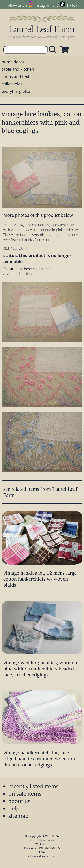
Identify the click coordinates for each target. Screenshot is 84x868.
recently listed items (34, 786)
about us (19, 801)
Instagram (43, 5)
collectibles (12, 84)
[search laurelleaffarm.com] (54, 50)
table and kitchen (18, 69)
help (14, 808)
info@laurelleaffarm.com (42, 856)
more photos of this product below (38, 215)
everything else (16, 91)
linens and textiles (19, 77)
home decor (13, 62)
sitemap (19, 816)
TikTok (72, 5)
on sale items (25, 794)
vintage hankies (19, 274)
